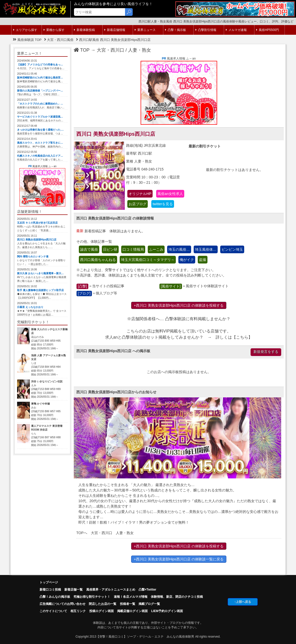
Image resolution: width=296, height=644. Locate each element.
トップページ (49, 582)
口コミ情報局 (133, 249)
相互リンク (78, 611)
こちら (242, 337)
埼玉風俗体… (206, 249)
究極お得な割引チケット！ (92, 597)
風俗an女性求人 (170, 194)
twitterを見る (163, 204)
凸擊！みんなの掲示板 (55, 597)
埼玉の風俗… (179, 249)
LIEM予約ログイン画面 (167, 611)
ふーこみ (156, 249)
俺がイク (187, 260)
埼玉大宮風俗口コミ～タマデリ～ (148, 260)
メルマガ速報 (236, 30)
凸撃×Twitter (147, 590)
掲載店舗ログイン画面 (132, 611)
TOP (82, 50)
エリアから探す (25, 30)
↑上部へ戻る (243, 602)
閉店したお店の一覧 (103, 604)
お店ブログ (138, 204)
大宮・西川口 (110, 50)
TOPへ (82, 533)
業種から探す (54, 30)
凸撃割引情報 (206, 30)
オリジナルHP (140, 194)
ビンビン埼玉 (232, 249)
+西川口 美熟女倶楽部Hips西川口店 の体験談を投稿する (179, 305)
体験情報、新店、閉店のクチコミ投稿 (177, 597)
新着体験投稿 (84, 30)
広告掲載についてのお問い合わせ (63, 604)
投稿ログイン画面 (102, 611)
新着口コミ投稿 (50, 590)
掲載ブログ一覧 (149, 604)
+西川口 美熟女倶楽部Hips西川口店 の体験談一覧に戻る (179, 559)
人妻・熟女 (140, 50)
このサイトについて (53, 611)
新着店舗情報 (115, 30)
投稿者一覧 (128, 604)
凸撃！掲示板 (176, 30)
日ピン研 (110, 249)
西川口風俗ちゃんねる (98, 260)
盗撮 (203, 260)
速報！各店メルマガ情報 (131, 597)
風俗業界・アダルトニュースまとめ (111, 590)
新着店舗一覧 (73, 590)
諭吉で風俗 (89, 249)
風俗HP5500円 (268, 30)
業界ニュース (145, 30)
